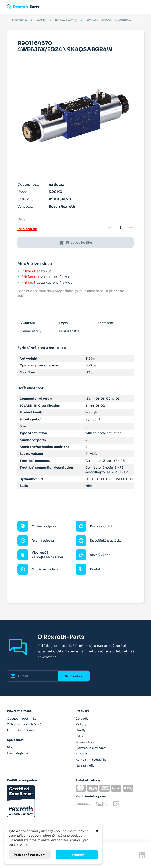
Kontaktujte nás (18, 753)
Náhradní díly (85, 766)
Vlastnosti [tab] (28, 323)
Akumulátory (85, 742)
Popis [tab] (63, 323)
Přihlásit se (27, 229)
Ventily (80, 730)
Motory (81, 724)
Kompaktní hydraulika (91, 760)
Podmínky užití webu (22, 730)
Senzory (81, 754)
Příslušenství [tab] (69, 331)
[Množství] (120, 228)
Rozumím (77, 855)
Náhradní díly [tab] (31, 331)
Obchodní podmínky (22, 719)
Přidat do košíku (76, 243)
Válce (80, 736)
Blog (10, 747)
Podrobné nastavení (30, 855)
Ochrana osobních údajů (24, 724)
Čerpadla (82, 719)
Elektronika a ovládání (91, 748)
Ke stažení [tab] (105, 323)
